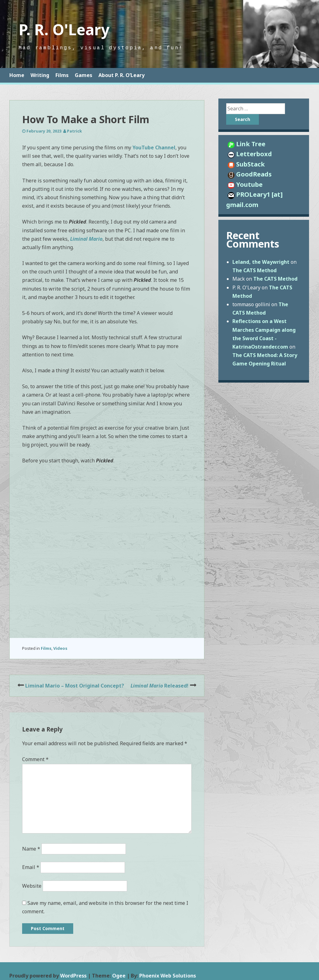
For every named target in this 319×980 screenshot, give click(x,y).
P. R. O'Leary (64, 29)
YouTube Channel (153, 147)
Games (83, 75)
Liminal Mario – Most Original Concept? (75, 686)
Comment (35, 759)
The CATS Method (255, 270)
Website (32, 886)
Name (31, 849)
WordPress (73, 976)
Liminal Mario (86, 239)
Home (17, 75)
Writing (40, 75)
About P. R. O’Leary (121, 75)
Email (31, 867)
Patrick (74, 131)
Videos (60, 648)
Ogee (119, 976)
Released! (159, 686)
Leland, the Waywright (261, 262)
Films (62, 75)
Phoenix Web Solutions (168, 976)
